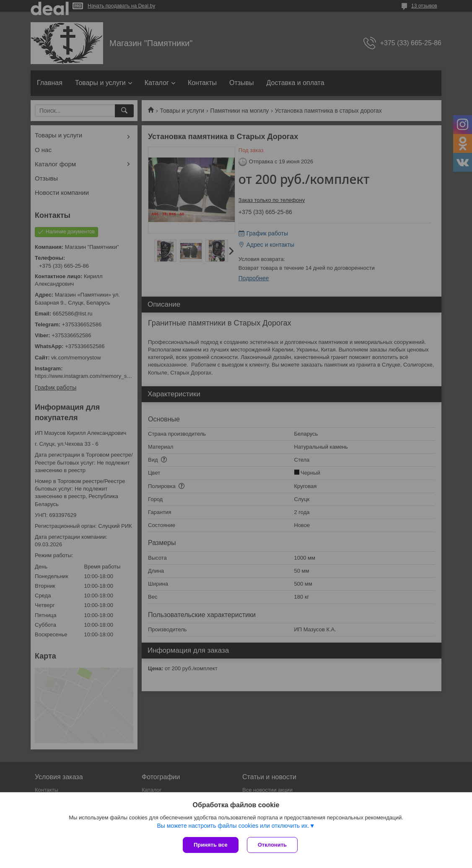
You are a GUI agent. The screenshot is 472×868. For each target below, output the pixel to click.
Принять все (211, 845)
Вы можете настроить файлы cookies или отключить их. (233, 826)
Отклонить (272, 845)
